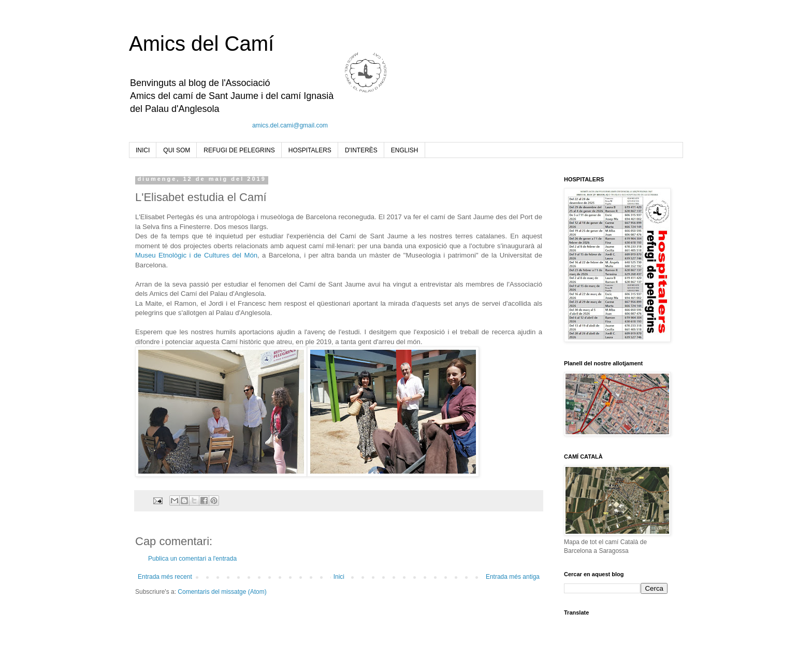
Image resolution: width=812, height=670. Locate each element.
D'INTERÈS (361, 150)
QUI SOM (177, 150)
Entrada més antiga (513, 577)
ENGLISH (405, 150)
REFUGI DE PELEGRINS (239, 150)
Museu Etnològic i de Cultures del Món (196, 255)
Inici (339, 577)
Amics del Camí (201, 44)
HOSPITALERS (310, 150)
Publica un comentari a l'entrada (192, 559)
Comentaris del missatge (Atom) (222, 592)
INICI (143, 150)
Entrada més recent (165, 577)
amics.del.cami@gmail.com (290, 125)
